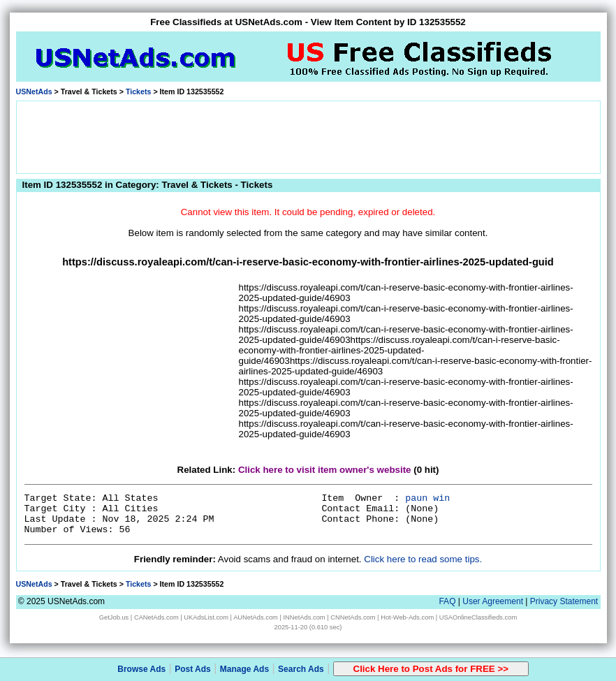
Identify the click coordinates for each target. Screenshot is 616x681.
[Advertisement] (308, 136)
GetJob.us (114, 617)
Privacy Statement (564, 601)
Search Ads (301, 669)
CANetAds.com (156, 617)
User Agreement (493, 601)
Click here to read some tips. (423, 559)
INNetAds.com (305, 617)
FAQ (447, 601)
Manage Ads (244, 669)
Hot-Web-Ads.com (407, 617)
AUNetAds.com (256, 617)
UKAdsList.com (206, 617)
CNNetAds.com (353, 617)
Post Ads (193, 669)
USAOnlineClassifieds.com (478, 617)
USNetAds (34, 91)
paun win (427, 498)
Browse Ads (141, 669)
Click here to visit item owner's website (325, 470)
